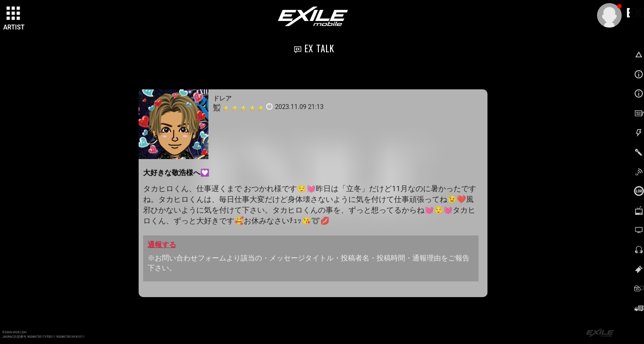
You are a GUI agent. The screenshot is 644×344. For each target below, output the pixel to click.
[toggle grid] (14, 14)
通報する (162, 245)
